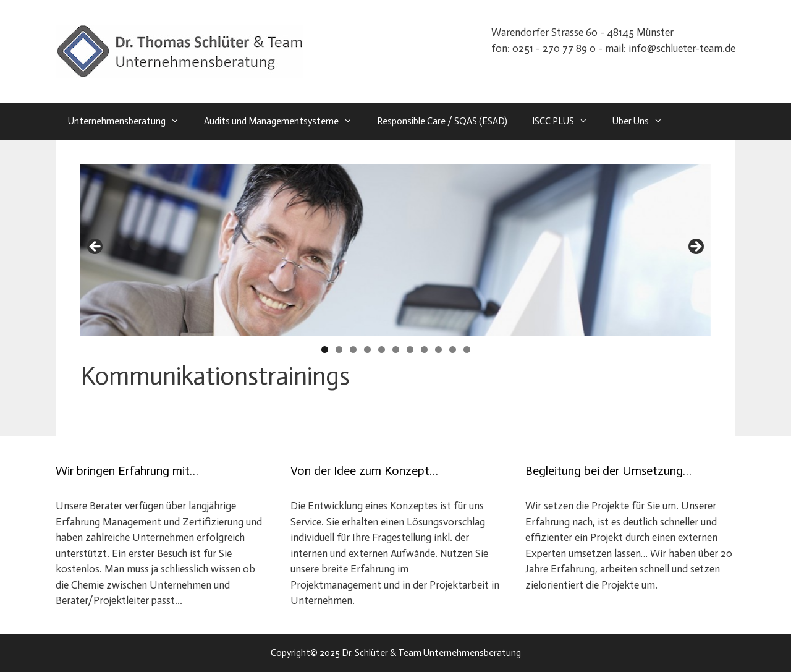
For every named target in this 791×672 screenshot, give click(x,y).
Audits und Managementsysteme (284, 121)
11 (467, 350)
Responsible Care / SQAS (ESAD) (442, 121)
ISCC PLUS (566, 121)
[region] (395, 250)
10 (453, 350)
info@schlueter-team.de (682, 48)
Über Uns (644, 121)
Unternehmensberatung (130, 121)
